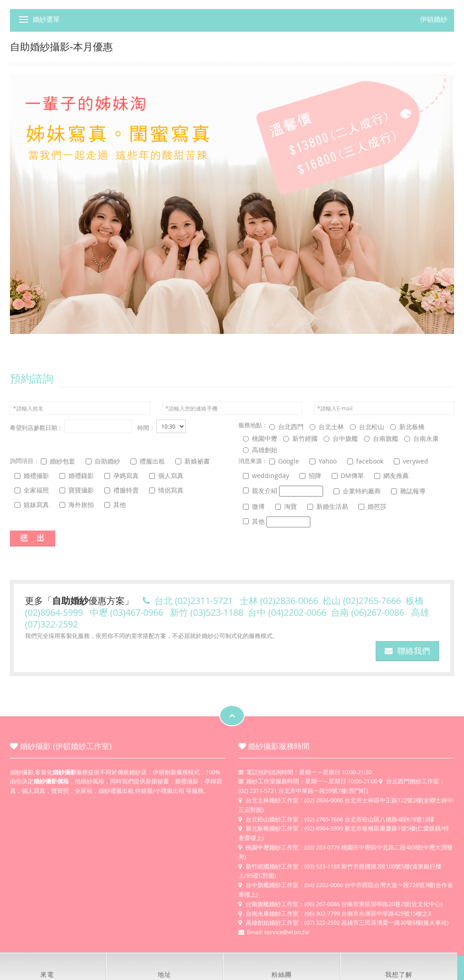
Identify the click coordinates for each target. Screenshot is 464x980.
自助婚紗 (103, 461)
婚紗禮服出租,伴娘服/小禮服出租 (141, 791)
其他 (115, 504)
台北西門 (286, 427)
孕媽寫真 (121, 476)
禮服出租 (148, 461)
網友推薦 (391, 476)
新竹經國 (300, 438)
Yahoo (323, 461)
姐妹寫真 (32, 504)
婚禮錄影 (77, 476)
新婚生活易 (328, 506)
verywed (411, 461)
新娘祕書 (193, 461)
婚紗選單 (46, 19)
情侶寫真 (166, 490)
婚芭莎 (372, 506)
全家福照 (32, 490)
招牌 (310, 476)
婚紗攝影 (22, 772)
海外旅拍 (77, 504)
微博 (254, 506)
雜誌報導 (408, 491)
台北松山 (367, 427)
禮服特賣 (121, 490)
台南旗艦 (381, 438)
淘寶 (286, 506)
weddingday (266, 476)
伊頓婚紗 (434, 19)
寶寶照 (60, 791)
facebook (365, 461)
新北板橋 (407, 427)
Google (284, 461)
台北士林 (327, 427)
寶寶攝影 (77, 490)
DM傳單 (348, 476)
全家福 (84, 791)
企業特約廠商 (357, 491)
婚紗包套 (58, 461)
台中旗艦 (341, 438)
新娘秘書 (157, 781)
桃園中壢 (260, 438)
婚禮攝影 (32, 476)
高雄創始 (260, 450)
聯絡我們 (407, 651)
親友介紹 (283, 491)
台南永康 (421, 438)
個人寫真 (166, 476)
